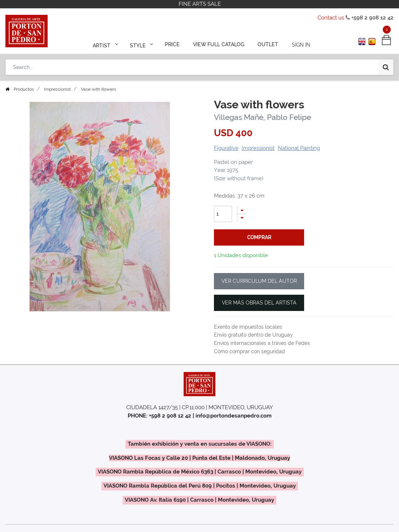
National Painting (299, 148)
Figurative (226, 148)
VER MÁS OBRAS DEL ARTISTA (259, 303)
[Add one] (242, 210)
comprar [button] (259, 237)
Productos (24, 89)
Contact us (331, 18)
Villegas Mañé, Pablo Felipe (262, 117)
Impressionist (57, 89)
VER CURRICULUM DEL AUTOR (259, 281)
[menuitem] (173, 44)
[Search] (386, 66)
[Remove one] (242, 218)
